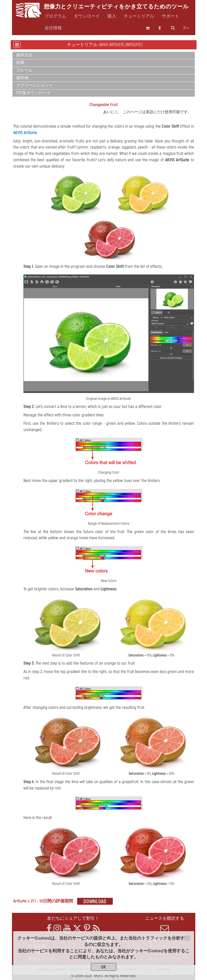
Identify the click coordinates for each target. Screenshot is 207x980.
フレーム (24, 70)
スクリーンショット (35, 85)
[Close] (187, 938)
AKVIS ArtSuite (25, 133)
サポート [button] (170, 16)
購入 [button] (112, 16)
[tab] (104, 56)
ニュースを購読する (165, 924)
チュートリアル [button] (139, 16)
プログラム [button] (55, 16)
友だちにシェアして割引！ (73, 918)
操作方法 (24, 55)
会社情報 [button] (53, 28)
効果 (20, 63)
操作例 (22, 78)
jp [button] (186, 28)
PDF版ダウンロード (33, 93)
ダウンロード (87, 16)
